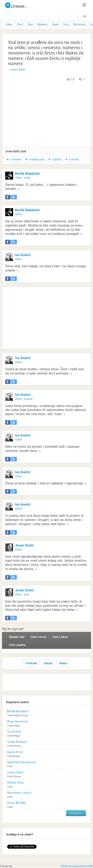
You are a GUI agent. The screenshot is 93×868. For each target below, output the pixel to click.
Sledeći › (64, 663)
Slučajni (48, 663)
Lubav (9, 24)
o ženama (16, 159)
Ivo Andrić (23, 255)
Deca (66, 24)
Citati (10, 715)
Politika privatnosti (71, 866)
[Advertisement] (46, 114)
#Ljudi (27, 178)
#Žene (18, 178)
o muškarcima (36, 159)
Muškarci (42, 24)
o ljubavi (57, 159)
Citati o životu (38, 637)
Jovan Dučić (18, 69)
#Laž (26, 595)
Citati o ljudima (17, 645)
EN (84, 16)
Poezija (24, 715)
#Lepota (28, 399)
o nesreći (74, 159)
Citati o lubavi (60, 637)
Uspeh (55, 24)
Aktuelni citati (17, 637)
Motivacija (79, 24)
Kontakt (88, 866)
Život (20, 24)
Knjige (17, 715)
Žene (30, 24)
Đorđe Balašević (28, 174)
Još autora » (76, 813)
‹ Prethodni (31, 663)
